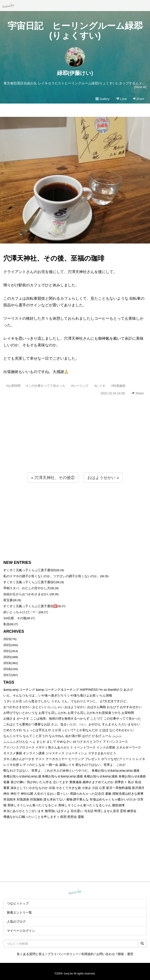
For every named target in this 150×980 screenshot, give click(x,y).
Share (139, 99)
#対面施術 (118, 386)
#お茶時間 (13, 386)
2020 (7, 657)
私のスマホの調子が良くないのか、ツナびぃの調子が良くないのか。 (52, 576)
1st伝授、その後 (15, 618)
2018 (7, 669)
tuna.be (75, 892)
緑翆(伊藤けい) (75, 73)
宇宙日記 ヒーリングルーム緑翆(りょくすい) (75, 31)
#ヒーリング (80, 386)
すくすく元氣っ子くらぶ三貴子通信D (29, 570)
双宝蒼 (8, 600)
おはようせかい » (103, 478)
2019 (7, 663)
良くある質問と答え (31, 954)
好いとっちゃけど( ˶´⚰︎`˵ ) (21, 612)
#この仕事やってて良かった (46, 386)
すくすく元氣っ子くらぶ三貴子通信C (29, 582)
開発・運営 (125, 954)
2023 (7, 639)
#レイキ (100, 386)
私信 (6, 624)
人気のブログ (16, 922)
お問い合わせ (106, 954)
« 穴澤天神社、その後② (53, 478)
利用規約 (88, 954)
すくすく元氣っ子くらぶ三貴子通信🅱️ (30, 606)
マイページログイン (21, 931)
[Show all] (140, 87)
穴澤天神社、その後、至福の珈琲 (54, 258)
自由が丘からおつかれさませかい (27, 594)
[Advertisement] (75, 444)
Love (121, 99)
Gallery (103, 99)
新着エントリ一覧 (19, 912)
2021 (7, 651)
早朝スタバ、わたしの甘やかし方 (27, 588)
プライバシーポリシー (63, 954)
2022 (7, 645)
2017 (7, 675)
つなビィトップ (18, 903)
